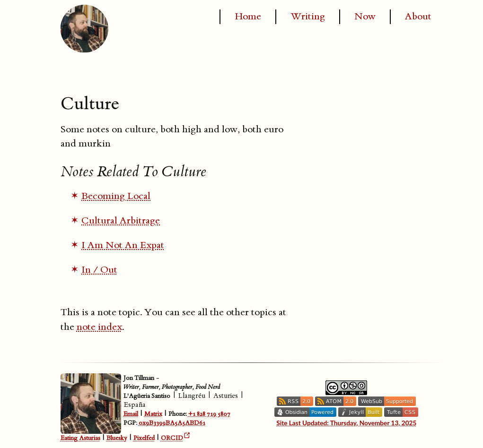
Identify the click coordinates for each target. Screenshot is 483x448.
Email (131, 414)
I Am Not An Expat (123, 245)
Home (248, 17)
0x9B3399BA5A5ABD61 (172, 423)
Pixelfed (144, 439)
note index (99, 327)
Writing (308, 17)
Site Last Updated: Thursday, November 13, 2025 (346, 423)
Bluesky (117, 439)
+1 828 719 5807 (209, 414)
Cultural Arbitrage (121, 221)
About (418, 17)
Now (365, 17)
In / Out (99, 270)
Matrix (153, 414)
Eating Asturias (80, 439)
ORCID (172, 439)
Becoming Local (116, 196)
